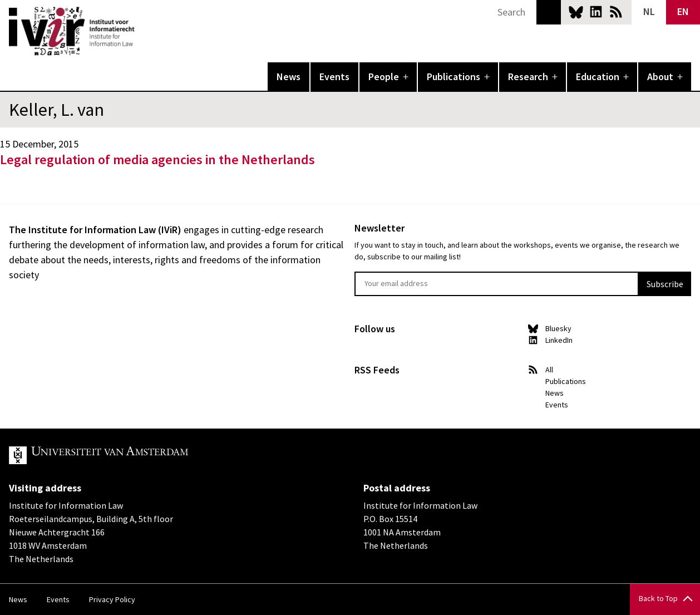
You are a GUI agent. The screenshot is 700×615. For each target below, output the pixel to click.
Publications (453, 77)
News (289, 77)
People (384, 77)
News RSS (616, 12)
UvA (138, 455)
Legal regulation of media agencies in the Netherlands (157, 159)
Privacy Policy (112, 599)
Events (334, 77)
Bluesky (576, 12)
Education (598, 77)
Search (549, 12)
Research (528, 77)
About (660, 77)
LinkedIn (596, 12)
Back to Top (658, 598)
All (549, 370)
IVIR (142, 31)
